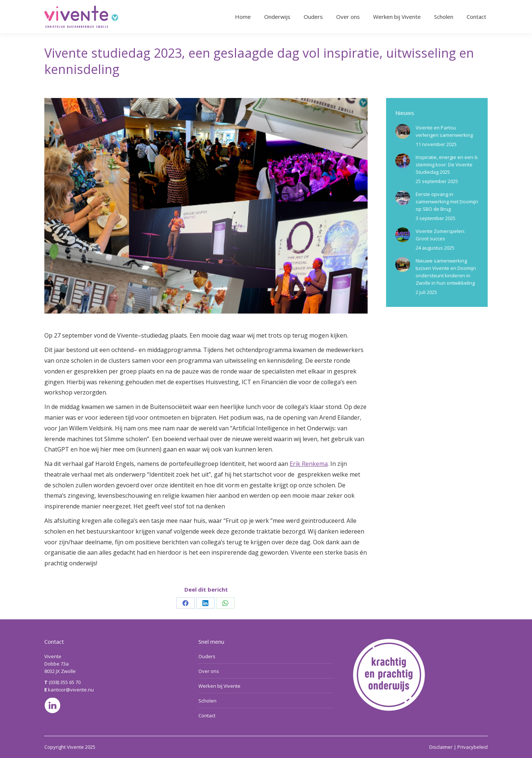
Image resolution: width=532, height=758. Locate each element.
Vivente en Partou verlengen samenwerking (444, 131)
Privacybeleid (473, 747)
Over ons (209, 671)
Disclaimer (441, 747)
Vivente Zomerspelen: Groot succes (440, 235)
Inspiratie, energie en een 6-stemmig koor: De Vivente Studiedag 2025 (447, 165)
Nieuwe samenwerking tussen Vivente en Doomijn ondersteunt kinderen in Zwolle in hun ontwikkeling (446, 272)
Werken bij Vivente (219, 686)
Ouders (207, 656)
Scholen (207, 701)
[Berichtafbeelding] (403, 131)
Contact (207, 715)
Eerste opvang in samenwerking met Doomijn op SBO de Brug (447, 202)
